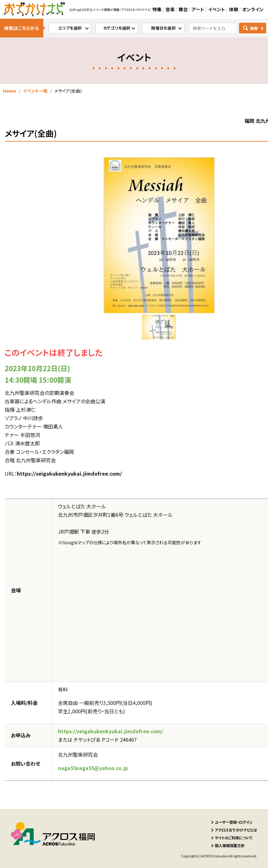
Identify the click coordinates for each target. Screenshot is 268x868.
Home (10, 91)
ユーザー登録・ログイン (234, 822)
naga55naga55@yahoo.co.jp (93, 768)
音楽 (170, 9)
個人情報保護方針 (230, 845)
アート (198, 9)
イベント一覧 (35, 91)
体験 (234, 9)
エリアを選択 (70, 28)
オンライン (253, 9)
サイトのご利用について (234, 838)
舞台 (183, 9)
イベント (217, 9)
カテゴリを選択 (117, 28)
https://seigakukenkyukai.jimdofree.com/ (69, 473)
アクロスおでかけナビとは (236, 830)
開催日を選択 (163, 28)
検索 (254, 28)
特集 (157, 9)
